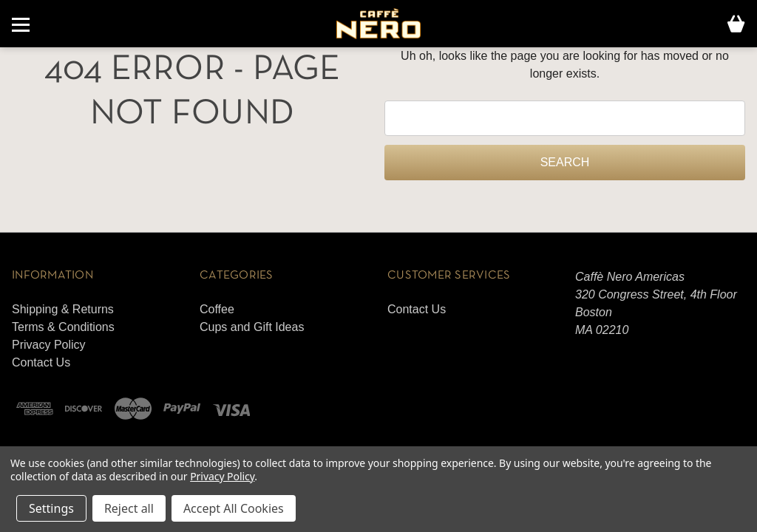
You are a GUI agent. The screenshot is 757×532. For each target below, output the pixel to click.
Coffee (217, 309)
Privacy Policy (49, 345)
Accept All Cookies (234, 508)
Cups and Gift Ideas (252, 327)
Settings (51, 508)
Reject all (129, 508)
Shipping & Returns (63, 309)
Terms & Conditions (63, 327)
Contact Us (41, 362)
